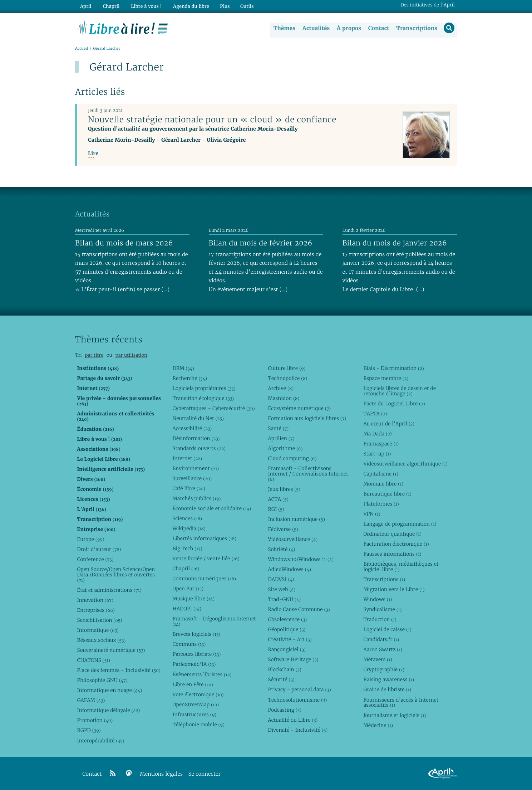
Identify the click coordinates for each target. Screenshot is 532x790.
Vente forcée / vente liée (206, 559)
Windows (378, 599)
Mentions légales (161, 774)
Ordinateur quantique (392, 534)
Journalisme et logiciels (395, 715)
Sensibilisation (99, 620)
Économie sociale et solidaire (212, 508)
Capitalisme (381, 474)
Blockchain (284, 670)
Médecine (378, 725)
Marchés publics (196, 498)
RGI (276, 509)
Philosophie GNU (102, 681)
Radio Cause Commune (299, 609)
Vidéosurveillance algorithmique (405, 464)
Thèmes (284, 28)
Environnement (196, 468)
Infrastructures (194, 715)
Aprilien (281, 438)
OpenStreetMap (196, 704)
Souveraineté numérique (111, 650)
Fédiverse (283, 529)
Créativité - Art (290, 640)
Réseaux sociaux (101, 640)
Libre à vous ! (144, 6)
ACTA (278, 499)
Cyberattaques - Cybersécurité (213, 408)
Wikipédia (189, 528)
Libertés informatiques (204, 538)
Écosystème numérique (299, 408)
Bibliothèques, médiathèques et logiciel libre (401, 567)
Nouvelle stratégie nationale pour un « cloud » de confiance (212, 120)
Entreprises (96, 610)
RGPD (89, 731)
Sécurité (281, 680)
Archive (281, 388)
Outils (243, 6)
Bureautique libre (387, 494)
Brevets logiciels (196, 634)
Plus (221, 6)
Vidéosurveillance (293, 539)
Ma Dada (377, 434)
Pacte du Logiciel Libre (394, 404)
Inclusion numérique (296, 519)
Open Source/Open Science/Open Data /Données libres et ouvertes (116, 575)
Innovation (95, 600)
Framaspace (381, 444)
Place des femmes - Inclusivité (119, 670)
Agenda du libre (187, 6)
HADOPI (187, 609)
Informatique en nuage (109, 691)
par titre (94, 355)
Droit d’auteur (99, 549)
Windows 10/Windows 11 (301, 559)
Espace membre (386, 378)
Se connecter (205, 774)
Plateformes (381, 504)
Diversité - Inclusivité (298, 730)
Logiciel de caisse (387, 630)
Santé (278, 428)
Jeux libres (284, 489)
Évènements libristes (202, 674)
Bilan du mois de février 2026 (261, 243)
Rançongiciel (287, 650)
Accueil (82, 49)
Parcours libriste (196, 654)
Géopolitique (287, 630)
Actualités (315, 28)
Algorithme (285, 448)
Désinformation (196, 438)
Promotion (95, 721)
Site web (282, 589)
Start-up (377, 454)
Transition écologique (203, 398)
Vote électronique (198, 694)
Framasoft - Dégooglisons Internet (214, 622)
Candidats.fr (381, 640)
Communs (189, 644)
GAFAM (91, 701)
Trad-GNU (284, 599)
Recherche (190, 378)
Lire (93, 154)
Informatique (98, 630)
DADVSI (281, 579)
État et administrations (109, 590)
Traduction (380, 619)
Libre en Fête (193, 684)
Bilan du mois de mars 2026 (124, 243)
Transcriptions (416, 28)
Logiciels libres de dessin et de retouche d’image (400, 391)
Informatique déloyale (108, 711)
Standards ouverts (199, 448)
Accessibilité (192, 428)
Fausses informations (392, 554)
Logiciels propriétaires (204, 388)
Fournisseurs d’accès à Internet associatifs (401, 703)
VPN (372, 514)
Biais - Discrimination (393, 368)
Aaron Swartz (383, 650)
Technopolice (287, 378)
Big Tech (187, 548)
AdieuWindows (289, 569)
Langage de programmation (400, 524)
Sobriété (281, 549)
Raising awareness (389, 680)
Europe (90, 539)
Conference (95, 559)
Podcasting (284, 710)
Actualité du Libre (293, 720)
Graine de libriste (387, 690)
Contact (378, 28)
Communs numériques (204, 579)
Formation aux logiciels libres (307, 418)
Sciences (187, 518)
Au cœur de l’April (389, 424)
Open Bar (188, 589)
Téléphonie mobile (198, 725)
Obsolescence (287, 619)
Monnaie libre (383, 484)
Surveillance (192, 478)
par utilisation (131, 355)
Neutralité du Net (198, 418)
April (85, 6)
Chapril (186, 569)
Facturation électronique (396, 544)
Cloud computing (292, 458)
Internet (187, 458)
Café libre (189, 488)
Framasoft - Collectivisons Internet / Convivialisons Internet (308, 474)
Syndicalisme (382, 609)
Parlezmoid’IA (194, 664)
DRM (183, 368)
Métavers (378, 660)
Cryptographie (384, 670)
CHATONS (93, 660)
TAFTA (375, 414)
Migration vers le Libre (394, 589)
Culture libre (287, 368)
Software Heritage (293, 660)
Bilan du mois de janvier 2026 (395, 243)
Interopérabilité (100, 741)
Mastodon (284, 398)
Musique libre (193, 599)
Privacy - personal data (299, 690)
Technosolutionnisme (297, 700)
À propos (348, 28)
